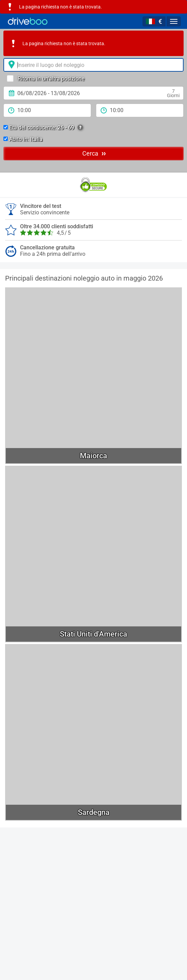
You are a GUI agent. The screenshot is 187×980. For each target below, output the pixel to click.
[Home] (28, 21)
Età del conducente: (43, 128)
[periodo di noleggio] (47, 110)
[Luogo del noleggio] (93, 65)
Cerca (94, 153)
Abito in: (23, 139)
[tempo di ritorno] (140, 110)
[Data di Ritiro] (93, 93)
